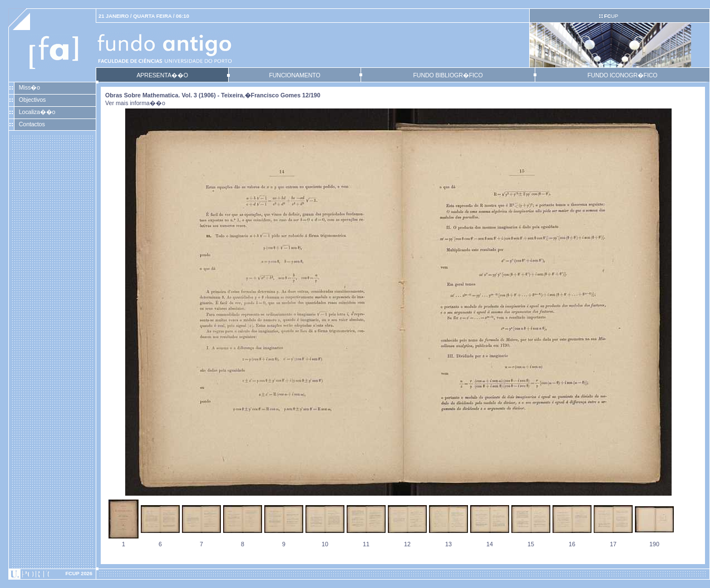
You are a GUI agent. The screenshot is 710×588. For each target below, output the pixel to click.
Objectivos (32, 100)
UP (611, 16)
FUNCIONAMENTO (294, 75)
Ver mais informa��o (135, 103)
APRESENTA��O (162, 75)
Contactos (32, 124)
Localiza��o (37, 112)
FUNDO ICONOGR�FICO (623, 75)
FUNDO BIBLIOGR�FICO (448, 75)
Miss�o (29, 87)
